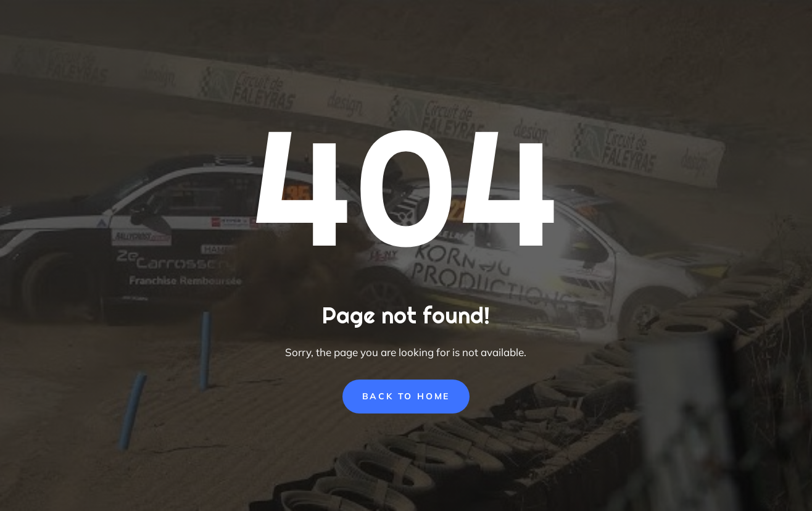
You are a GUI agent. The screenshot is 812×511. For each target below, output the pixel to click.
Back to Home (406, 396)
